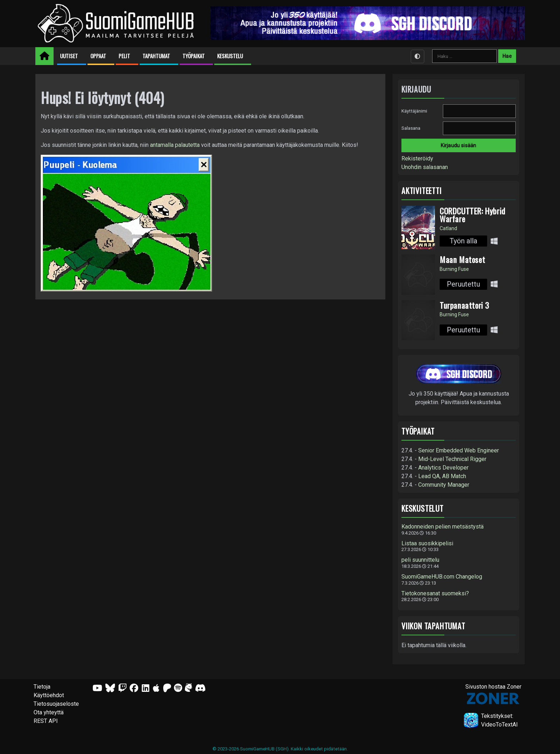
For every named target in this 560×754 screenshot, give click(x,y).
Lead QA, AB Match (442, 476)
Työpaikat (194, 56)
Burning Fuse (454, 269)
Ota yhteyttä (49, 712)
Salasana (411, 128)
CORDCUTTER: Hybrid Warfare (472, 215)
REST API (46, 721)
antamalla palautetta (175, 145)
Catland (448, 228)
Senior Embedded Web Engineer (459, 450)
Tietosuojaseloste (56, 704)
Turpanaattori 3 (464, 305)
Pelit (124, 56)
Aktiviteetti (422, 191)
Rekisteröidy (417, 158)
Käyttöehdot (49, 695)
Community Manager (444, 485)
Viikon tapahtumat (433, 626)
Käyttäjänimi (414, 111)
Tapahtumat (156, 56)
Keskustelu (230, 56)
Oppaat (98, 56)
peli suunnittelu (420, 560)
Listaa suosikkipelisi (427, 544)
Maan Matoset (462, 259)
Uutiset (69, 56)
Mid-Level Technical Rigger (452, 459)
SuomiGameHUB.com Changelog (442, 577)
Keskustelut (422, 508)
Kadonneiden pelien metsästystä (442, 527)
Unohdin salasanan (425, 167)
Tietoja (42, 687)
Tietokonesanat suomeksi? (435, 594)
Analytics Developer (443, 468)
